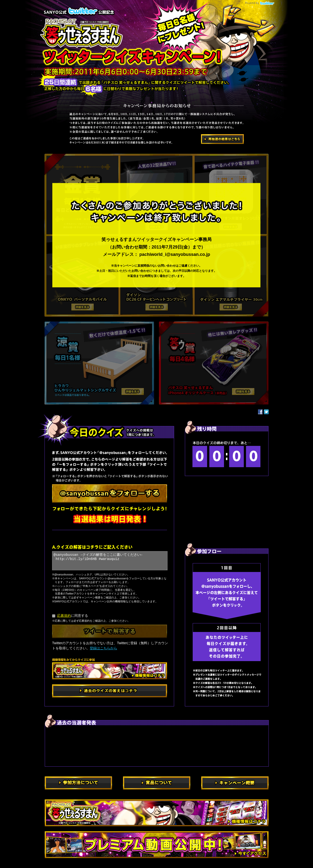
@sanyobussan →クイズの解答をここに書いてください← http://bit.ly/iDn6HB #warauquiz (110, 561)
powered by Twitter (259, 3)
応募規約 (64, 616)
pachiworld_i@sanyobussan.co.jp (175, 254)
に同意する (70, 616)
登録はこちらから (103, 648)
